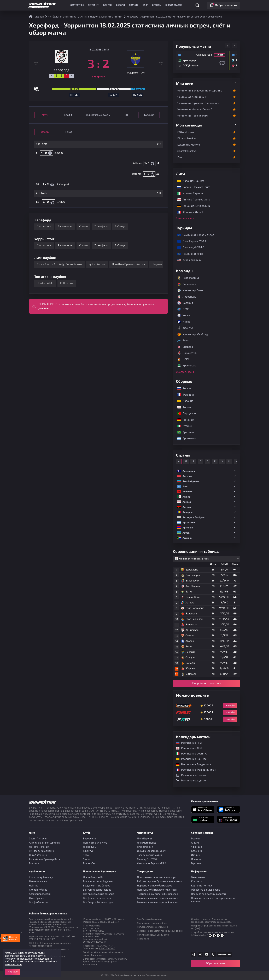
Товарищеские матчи (150, 855)
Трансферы (101, 227)
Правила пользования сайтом (209, 894)
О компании (198, 877)
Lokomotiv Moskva (189, 145)
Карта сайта (143, 939)
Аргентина (185, 439)
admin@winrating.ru (117, 959)
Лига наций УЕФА (189, 247)
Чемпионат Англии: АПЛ (192, 97)
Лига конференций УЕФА (152, 851)
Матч (45, 115)
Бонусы (108, 5)
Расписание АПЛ (187, 748)
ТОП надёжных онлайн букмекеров (157, 894)
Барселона (187, 284)
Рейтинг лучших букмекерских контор (159, 882)
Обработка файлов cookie (206, 890)
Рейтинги (94, 5)
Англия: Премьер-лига (192, 200)
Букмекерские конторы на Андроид (158, 902)
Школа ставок (174, 5)
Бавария (185, 303)
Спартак (185, 347)
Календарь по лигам (191, 775)
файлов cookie (13, 964)
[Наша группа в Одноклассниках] (213, 954)
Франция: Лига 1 (188, 212)
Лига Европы (144, 839)
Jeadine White (45, 283)
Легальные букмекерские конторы (157, 890)
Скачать (134, 5)
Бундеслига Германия (42, 851)
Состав (83, 227)
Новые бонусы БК (93, 877)
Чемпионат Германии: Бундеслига (198, 103)
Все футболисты (39, 902)
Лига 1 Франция (38, 855)
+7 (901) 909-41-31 (104, 946)
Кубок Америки (188, 260)
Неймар (34, 886)
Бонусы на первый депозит (99, 882)
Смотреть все (184, 219)
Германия (184, 420)
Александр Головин (40, 894)
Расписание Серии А (190, 754)
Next (234, 46)
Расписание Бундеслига (192, 764)
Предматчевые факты (97, 115)
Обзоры (121, 5)
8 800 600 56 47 (107, 948)
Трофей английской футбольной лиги (59, 264)
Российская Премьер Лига (44, 859)
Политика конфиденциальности (153, 935)
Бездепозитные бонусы (97, 886)
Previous (227, 46)
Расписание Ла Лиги (190, 759)
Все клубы (89, 864)
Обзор (45, 132)
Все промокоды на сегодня (99, 894)
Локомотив (187, 353)
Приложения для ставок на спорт (156, 877)
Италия (183, 426)
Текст (69, 132)
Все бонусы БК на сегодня (98, 902)
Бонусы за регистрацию (97, 890)
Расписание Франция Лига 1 (194, 770)
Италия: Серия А (188, 193)
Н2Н (125, 115)
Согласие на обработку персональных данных (213, 900)
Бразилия (184, 432)
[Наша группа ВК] (200, 954)
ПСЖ (183, 309)
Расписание (65, 227)
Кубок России (145, 847)
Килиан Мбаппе (38, 890)
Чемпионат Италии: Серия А (195, 109)
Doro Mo (137, 174)
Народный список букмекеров (155, 886)
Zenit (180, 157)
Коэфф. (69, 115)
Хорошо (13, 972)
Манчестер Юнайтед (193, 334)
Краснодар (187, 366)
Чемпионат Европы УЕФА (194, 235)
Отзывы (157, 5)
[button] (207, 471)
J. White (59, 153)
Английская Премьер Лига (44, 843)
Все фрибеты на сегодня (97, 898)
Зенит (184, 341)
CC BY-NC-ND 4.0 (207, 936)
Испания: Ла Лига (191, 181)
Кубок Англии (97, 264)
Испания (185, 401)
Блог (145, 5)
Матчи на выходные (191, 781)
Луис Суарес (36, 898)
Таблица (149, 115)
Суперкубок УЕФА (147, 859)
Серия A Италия (38, 839)
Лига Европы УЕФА (190, 241)
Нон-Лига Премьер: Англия (128, 264)
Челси (184, 315)
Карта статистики (202, 886)
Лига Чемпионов (147, 843)
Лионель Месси (38, 882)
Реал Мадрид (188, 278)
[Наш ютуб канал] (207, 954)
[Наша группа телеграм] (194, 954)
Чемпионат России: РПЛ (193, 116)
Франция (184, 395)
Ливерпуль (187, 297)
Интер (184, 322)
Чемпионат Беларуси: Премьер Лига (200, 91)
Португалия (186, 413)
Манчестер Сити (190, 290)
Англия (183, 407)
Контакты (197, 882)
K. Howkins (67, 283)
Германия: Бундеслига (192, 206)
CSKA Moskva (186, 132)
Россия (183, 388)
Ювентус (185, 328)
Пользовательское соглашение (153, 927)
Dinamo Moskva (187, 139)
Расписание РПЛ (187, 743)
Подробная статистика (207, 683)
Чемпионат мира (189, 254)
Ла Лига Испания (39, 847)
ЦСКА (183, 359)
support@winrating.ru (94, 955)
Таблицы (120, 227)
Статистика (77, 5)
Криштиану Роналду (41, 877)
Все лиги (34, 864)
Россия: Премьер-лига (192, 187)
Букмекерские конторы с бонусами (158, 898)
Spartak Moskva (187, 151)
